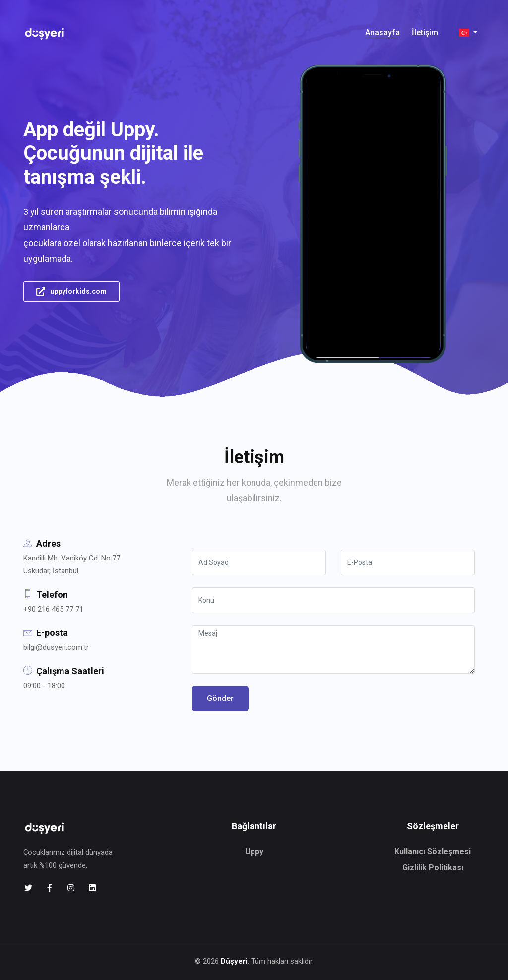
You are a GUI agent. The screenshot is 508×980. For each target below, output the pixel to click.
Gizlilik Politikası (433, 868)
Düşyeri (234, 961)
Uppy (254, 852)
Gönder (220, 698)
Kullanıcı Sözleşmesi (433, 852)
